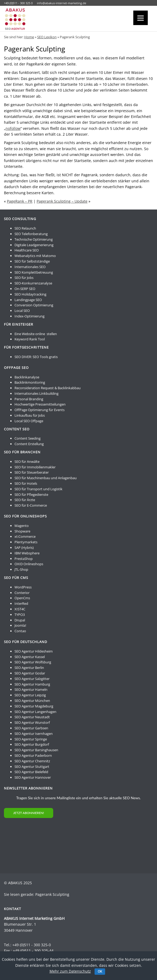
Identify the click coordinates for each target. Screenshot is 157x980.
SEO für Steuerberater (32, 472)
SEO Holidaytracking (30, 294)
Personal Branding (29, 399)
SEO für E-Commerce (31, 505)
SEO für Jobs (24, 278)
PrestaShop (24, 559)
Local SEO (22, 311)
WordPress (23, 587)
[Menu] (141, 18)
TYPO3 (20, 615)
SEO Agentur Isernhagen (34, 734)
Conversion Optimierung (34, 305)
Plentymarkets (26, 542)
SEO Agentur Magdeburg (34, 706)
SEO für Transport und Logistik (38, 489)
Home (29, 37)
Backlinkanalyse (27, 377)
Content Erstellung (29, 444)
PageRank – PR (20, 201)
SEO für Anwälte (27, 462)
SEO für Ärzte (25, 500)
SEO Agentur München (32, 701)
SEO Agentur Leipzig (30, 695)
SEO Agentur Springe (31, 739)
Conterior (22, 593)
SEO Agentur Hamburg (32, 684)
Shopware (22, 531)
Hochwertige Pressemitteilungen (40, 404)
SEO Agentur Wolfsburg (33, 662)
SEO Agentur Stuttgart (32, 767)
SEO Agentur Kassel (30, 657)
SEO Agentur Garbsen (31, 728)
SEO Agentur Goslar (30, 673)
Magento (22, 526)
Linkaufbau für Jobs (30, 415)
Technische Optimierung (34, 239)
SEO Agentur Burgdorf (32, 744)
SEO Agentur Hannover (33, 777)
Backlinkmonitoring (30, 382)
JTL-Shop (21, 569)
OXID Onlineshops (29, 564)
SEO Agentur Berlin (29, 668)
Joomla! (20, 625)
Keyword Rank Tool (30, 339)
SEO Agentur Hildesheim (34, 651)
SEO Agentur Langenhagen (35, 712)
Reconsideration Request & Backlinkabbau (48, 388)
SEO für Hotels (26, 483)
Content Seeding (28, 438)
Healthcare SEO (27, 250)
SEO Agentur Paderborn (33, 755)
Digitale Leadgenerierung (34, 245)
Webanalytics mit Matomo (35, 256)
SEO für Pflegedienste (31, 494)
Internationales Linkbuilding (36, 393)
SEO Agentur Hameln (31, 689)
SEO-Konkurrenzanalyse (33, 283)
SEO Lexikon (47, 37)
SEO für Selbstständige (32, 261)
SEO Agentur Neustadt (32, 717)
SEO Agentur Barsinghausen (36, 750)
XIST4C (20, 609)
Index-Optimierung (30, 316)
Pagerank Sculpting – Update (62, 201)
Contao (20, 631)
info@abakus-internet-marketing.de (62, 3)
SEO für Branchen (22, 452)
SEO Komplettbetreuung (34, 272)
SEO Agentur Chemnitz (32, 761)
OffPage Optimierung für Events (40, 410)
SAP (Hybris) (24, 548)
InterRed (21, 603)
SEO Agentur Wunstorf (32, 722)
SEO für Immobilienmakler (35, 467)
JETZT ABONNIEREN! (29, 813)
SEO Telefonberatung (31, 234)
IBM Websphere (27, 553)
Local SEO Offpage (29, 421)
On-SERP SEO (25, 289)
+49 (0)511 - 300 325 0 (18, 3)
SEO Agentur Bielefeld (31, 772)
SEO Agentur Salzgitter (32, 679)
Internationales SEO (30, 267)
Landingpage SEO (28, 300)
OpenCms (22, 598)
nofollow (13, 128)
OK (100, 971)
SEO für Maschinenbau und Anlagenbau (46, 478)
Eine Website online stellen (36, 334)
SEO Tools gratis (45, 357)
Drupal (20, 620)
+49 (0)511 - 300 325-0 (32, 945)
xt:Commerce (25, 536)
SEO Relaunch (25, 228)
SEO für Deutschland (26, 642)
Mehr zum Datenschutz (70, 971)
